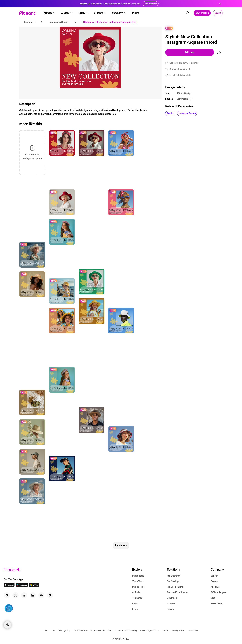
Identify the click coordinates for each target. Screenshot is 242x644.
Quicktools (172, 598)
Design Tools (138, 587)
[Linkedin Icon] (33, 595)
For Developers (174, 581)
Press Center (217, 603)
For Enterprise (174, 576)
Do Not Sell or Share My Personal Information (93, 631)
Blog (213, 598)
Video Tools (138, 581)
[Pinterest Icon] (50, 595)
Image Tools (138, 576)
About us (215, 587)
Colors (135, 603)
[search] (188, 13)
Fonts (135, 609)
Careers (214, 581)
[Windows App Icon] (34, 586)
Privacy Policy (65, 631)
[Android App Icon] (22, 586)
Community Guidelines (150, 631)
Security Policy (178, 631)
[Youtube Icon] (41, 595)
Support (215, 576)
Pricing (170, 609)
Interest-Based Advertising (126, 631)
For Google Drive (175, 587)
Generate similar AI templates (184, 63)
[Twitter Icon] (15, 595)
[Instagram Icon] (24, 595)
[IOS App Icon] (9, 586)
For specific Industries (178, 592)
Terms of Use (50, 631)
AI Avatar (171, 603)
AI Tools (136, 592)
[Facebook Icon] (7, 595)
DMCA (165, 631)
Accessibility (193, 631)
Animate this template (180, 69)
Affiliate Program (219, 592)
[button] (50, 13)
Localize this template (180, 75)
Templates (137, 598)
